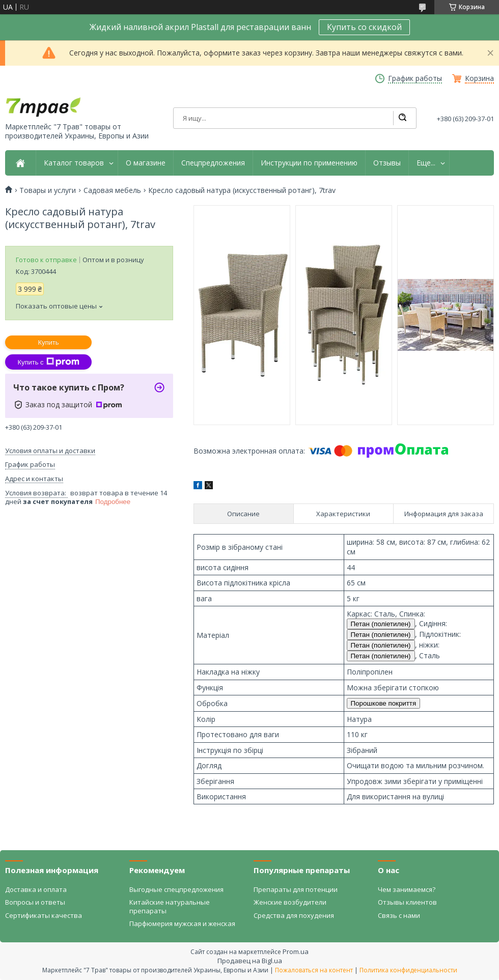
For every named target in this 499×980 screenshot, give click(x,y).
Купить (48, 342)
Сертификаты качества (44, 915)
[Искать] (402, 118)
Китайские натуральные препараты (170, 906)
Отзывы (387, 163)
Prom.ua (296, 951)
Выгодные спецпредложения (176, 889)
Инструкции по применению (309, 163)
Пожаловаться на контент (314, 970)
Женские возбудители (290, 902)
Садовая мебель (112, 190)
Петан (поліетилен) (381, 624)
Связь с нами (399, 915)
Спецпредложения (213, 163)
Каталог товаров (74, 163)
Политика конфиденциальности (408, 970)
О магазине (146, 163)
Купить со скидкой (364, 27)
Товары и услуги (48, 190)
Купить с (48, 362)
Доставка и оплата (36, 889)
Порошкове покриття (384, 703)
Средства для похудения (294, 915)
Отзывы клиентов (407, 902)
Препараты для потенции (296, 889)
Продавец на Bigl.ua (250, 961)
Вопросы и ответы (35, 902)
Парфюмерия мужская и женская (182, 923)
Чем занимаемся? (407, 889)
